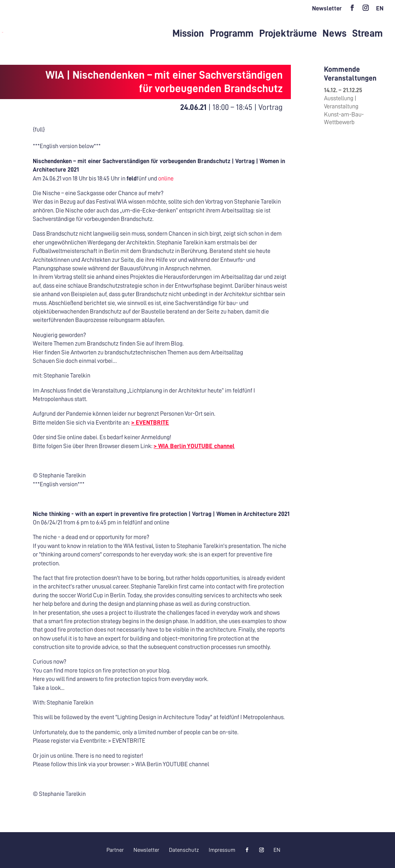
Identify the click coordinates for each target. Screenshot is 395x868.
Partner (115, 850)
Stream (367, 34)
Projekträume (288, 34)
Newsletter (327, 8)
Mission (188, 34)
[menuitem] (380, 11)
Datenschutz (184, 850)
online (165, 179)
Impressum (222, 850)
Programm (232, 34)
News (334, 34)
